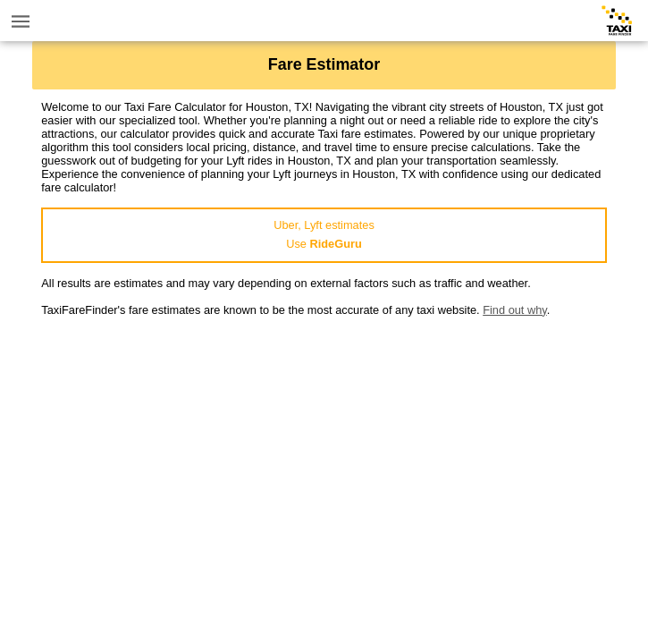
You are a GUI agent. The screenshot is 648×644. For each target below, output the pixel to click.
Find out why (515, 310)
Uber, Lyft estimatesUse (324, 234)
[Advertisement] (324, 442)
